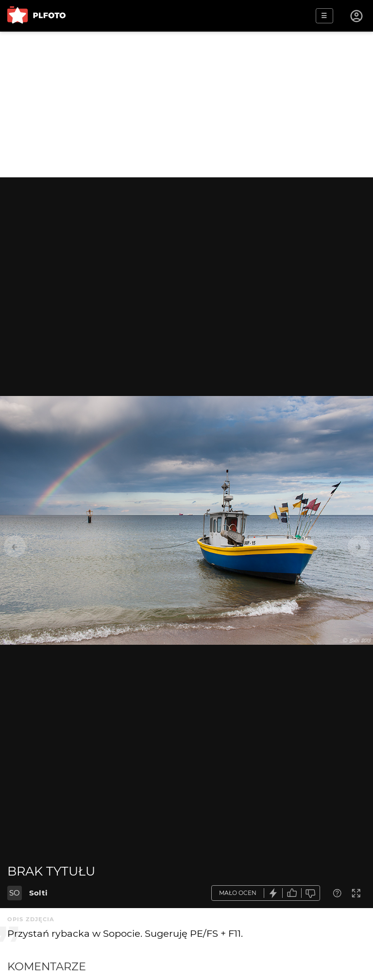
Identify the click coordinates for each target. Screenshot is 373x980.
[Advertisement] (186, 104)
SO (15, 893)
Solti (38, 893)
